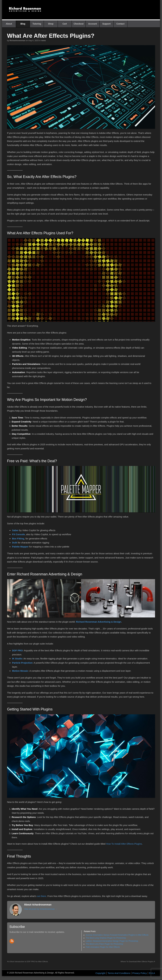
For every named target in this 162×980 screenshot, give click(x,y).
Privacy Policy (139, 973)
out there (42, 896)
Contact (120, 24)
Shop (51, 24)
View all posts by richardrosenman (41, 909)
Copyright (101, 973)
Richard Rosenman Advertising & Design (99, 622)
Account (93, 24)
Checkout (79, 24)
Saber (15, 530)
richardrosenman (18, 41)
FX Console (19, 534)
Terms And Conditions (119, 973)
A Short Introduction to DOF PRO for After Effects (28, 961)
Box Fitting (18, 539)
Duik (15, 543)
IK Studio (17, 659)
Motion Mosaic (20, 671)
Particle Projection (22, 663)
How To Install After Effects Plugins (124, 844)
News (44, 41)
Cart (65, 24)
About (9, 24)
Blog (23, 24)
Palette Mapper (20, 547)
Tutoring (37, 24)
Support (107, 24)
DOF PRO (17, 650)
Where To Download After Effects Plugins (138, 961)
